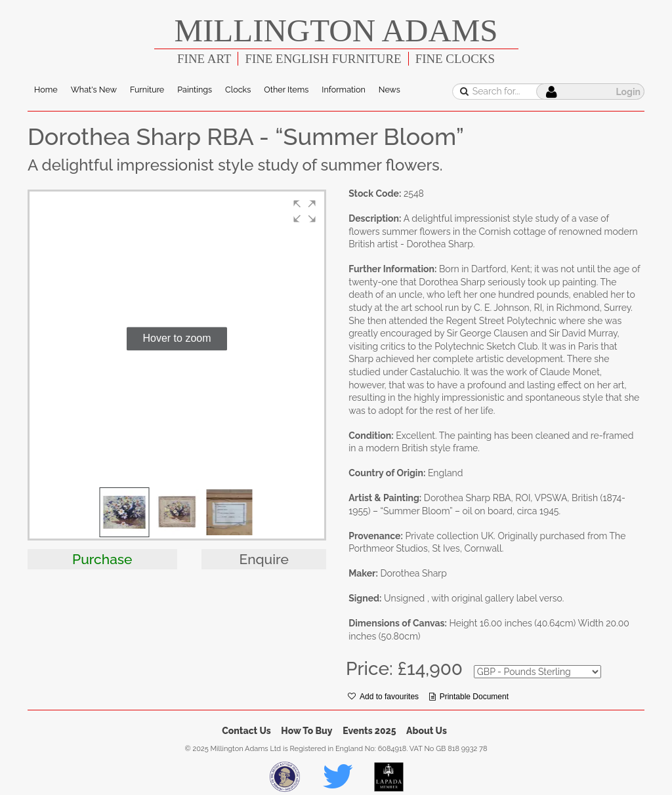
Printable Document (469, 697)
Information (343, 90)
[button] (304, 211)
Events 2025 (369, 731)
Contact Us (246, 731)
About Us (427, 731)
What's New (94, 90)
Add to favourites (383, 697)
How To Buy (306, 731)
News (389, 90)
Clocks (238, 90)
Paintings (195, 90)
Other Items (286, 90)
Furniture (147, 90)
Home (46, 90)
